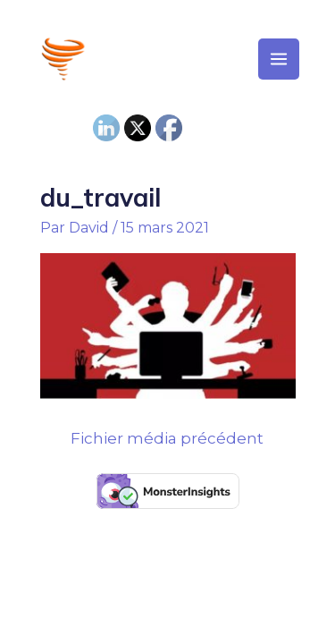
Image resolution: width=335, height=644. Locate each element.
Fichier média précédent (167, 438)
